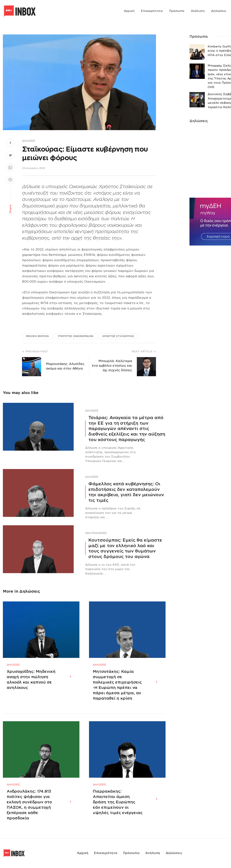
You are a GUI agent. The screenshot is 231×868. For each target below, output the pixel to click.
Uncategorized (96, 533)
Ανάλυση (198, 11)
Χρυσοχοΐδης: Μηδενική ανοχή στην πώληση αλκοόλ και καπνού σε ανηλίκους (31, 680)
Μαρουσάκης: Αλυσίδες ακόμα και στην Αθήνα (65, 366)
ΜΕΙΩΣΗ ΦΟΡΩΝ (37, 336)
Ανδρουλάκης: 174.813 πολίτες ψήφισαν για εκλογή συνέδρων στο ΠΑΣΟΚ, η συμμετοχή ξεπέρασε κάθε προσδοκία (29, 805)
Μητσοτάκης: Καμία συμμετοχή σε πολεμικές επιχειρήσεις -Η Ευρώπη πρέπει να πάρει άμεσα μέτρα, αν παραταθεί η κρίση (117, 685)
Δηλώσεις (219, 11)
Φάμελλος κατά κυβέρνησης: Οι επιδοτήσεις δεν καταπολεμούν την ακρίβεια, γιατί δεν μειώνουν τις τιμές (126, 492)
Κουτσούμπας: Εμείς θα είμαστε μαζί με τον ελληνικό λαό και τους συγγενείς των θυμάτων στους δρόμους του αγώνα (125, 548)
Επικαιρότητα (152, 11)
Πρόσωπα (177, 11)
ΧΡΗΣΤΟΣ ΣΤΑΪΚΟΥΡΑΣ (118, 336)
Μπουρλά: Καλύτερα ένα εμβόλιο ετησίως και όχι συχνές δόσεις (112, 366)
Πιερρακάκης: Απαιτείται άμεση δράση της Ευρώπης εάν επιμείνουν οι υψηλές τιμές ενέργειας (118, 802)
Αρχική (129, 11)
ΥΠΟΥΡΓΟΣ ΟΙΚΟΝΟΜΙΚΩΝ (75, 336)
